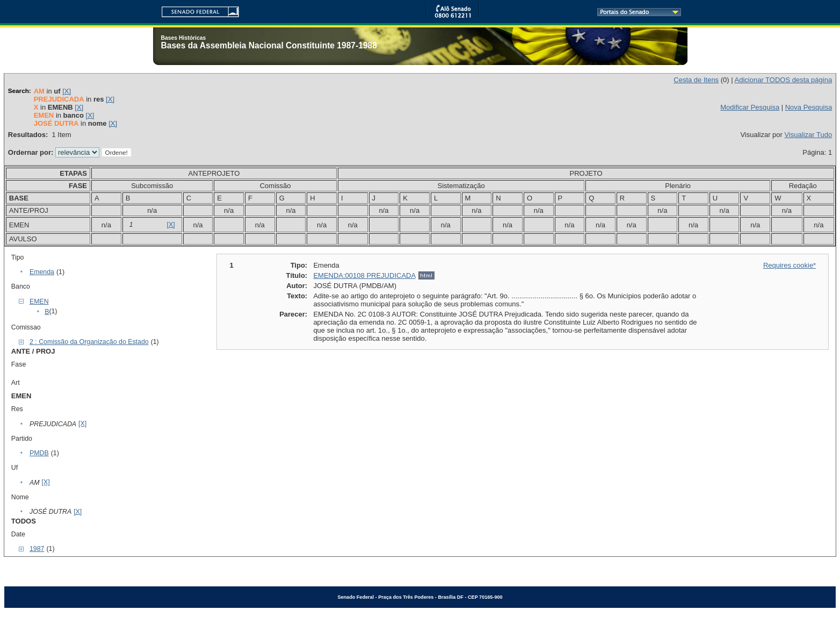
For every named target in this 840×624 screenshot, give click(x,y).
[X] (67, 91)
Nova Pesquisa (809, 107)
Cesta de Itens (696, 80)
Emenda (42, 272)
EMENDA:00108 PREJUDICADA (364, 275)
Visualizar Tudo (809, 135)
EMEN (39, 302)
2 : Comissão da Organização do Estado (89, 342)
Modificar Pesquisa (750, 107)
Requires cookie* (790, 265)
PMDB (39, 453)
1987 (37, 549)
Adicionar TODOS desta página (784, 80)
